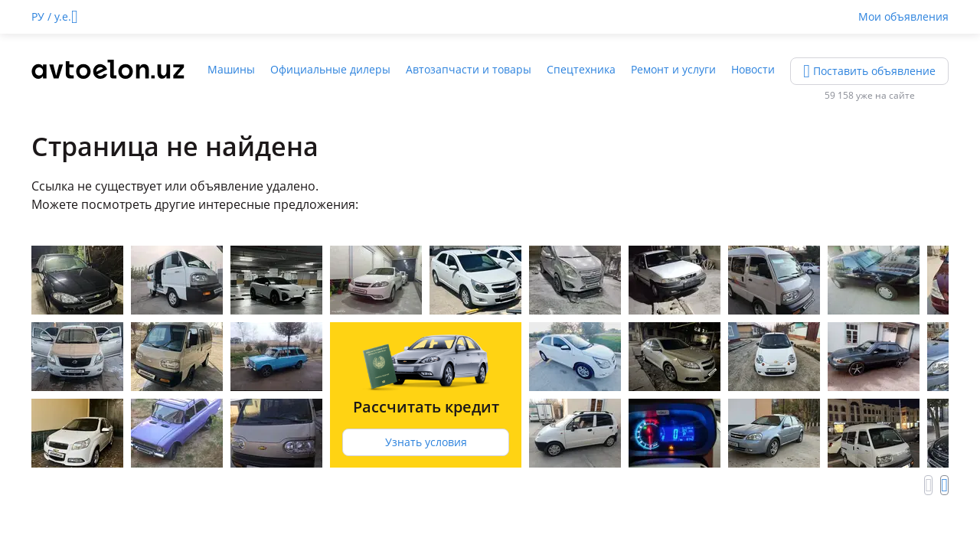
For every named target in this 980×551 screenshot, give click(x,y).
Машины (231, 69)
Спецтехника (581, 69)
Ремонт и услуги (673, 69)
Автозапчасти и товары (469, 69)
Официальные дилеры (330, 69)
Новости (753, 69)
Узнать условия (426, 442)
